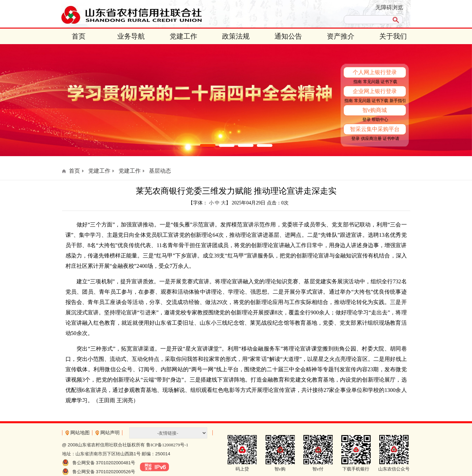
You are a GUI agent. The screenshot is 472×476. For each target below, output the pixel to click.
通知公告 (288, 36)
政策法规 (236, 36)
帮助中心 (380, 120)
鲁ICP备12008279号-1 (167, 445)
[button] (208, 145)
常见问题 (371, 82)
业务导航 (131, 36)
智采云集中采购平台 (375, 129)
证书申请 (391, 139)
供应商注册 (371, 139)
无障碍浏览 (389, 7)
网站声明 (110, 433)
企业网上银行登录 (375, 91)
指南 (358, 82)
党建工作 (183, 36)
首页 (79, 36)
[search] (366, 20)
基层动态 (160, 171)
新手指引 (398, 101)
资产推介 (341, 36)
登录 (366, 120)
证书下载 (389, 82)
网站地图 (80, 433)
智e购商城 (375, 110)
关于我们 (393, 36)
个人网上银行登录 (375, 72)
